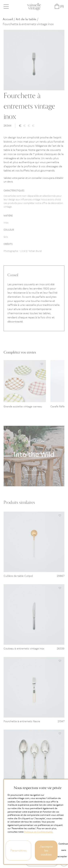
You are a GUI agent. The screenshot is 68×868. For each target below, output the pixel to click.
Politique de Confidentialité (38, 832)
